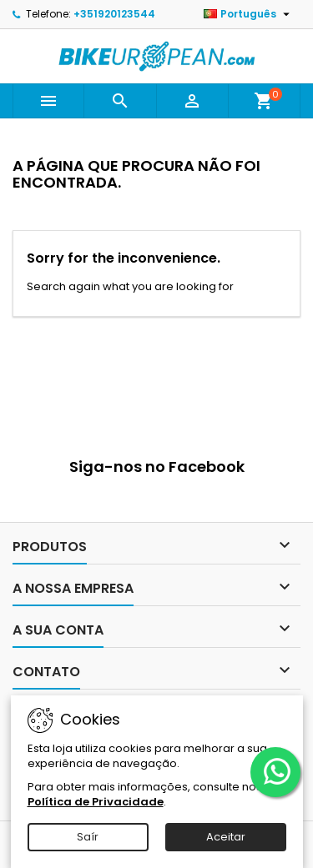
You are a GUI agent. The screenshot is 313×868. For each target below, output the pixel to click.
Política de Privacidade (96, 802)
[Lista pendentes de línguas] (249, 14)
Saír (88, 837)
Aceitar (226, 837)
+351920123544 (114, 14)
